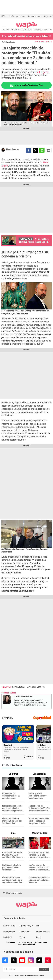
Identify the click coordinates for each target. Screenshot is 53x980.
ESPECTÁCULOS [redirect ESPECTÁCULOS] (15, 30)
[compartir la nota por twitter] (35, 150)
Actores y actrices (36, 687)
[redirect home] (26, 27)
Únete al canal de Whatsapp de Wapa (26, 85)
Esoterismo (8, 937)
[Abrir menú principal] (4, 25)
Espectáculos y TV (26, 926)
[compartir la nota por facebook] (29, 150)
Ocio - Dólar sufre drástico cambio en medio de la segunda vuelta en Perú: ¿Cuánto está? (25, 36)
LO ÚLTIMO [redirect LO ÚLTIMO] (5, 30)
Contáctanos (11, 943)
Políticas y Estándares (26, 945)
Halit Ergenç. (42, 72)
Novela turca (18, 687)
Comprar (28, 756)
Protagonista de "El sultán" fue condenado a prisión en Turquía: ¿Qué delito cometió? (34, 242)
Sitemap (39, 937)
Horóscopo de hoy (17, 16)
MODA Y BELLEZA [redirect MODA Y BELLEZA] (26, 30)
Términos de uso (25, 943)
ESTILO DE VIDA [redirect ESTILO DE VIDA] (38, 30)
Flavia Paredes (13, 149)
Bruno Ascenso (34, 16)
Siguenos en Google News (49, 150)
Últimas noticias (9, 926)
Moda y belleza (9, 932)
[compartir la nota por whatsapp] (42, 150)
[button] (50, 36)
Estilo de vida (25, 932)
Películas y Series (8, 42)
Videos (22, 937)
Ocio (37, 926)
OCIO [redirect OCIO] (45, 30)
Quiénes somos (41, 943)
